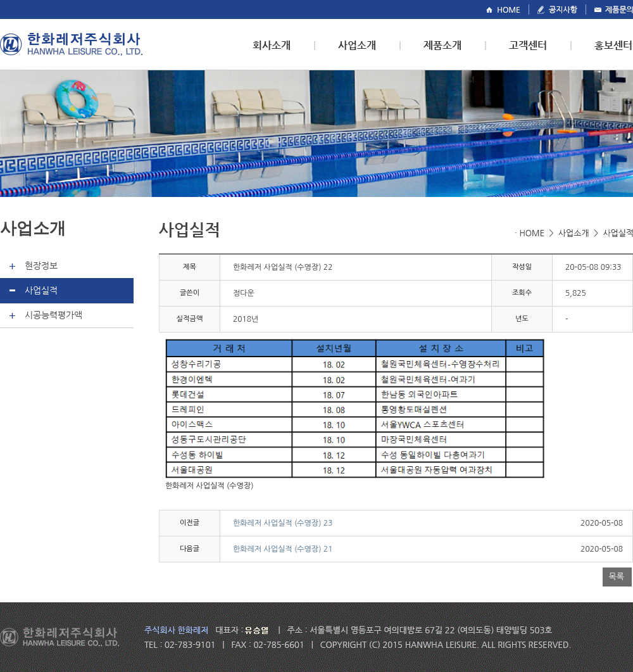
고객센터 (528, 45)
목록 (617, 577)
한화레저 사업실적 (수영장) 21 (283, 549)
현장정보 (41, 265)
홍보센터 (613, 45)
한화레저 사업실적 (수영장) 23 (283, 523)
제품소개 (442, 45)
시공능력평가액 (53, 315)
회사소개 (272, 45)
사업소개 (357, 45)
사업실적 (41, 290)
